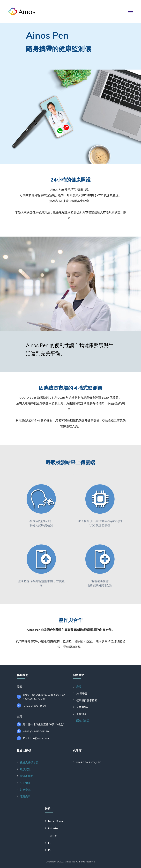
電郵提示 (25, 796)
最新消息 (82, 714)
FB (50, 843)
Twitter (52, 836)
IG (49, 850)
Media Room (55, 821)
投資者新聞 (27, 776)
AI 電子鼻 (82, 693)
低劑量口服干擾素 (87, 700)
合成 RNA (82, 707)
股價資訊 (25, 769)
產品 (79, 687)
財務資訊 (25, 790)
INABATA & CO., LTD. (89, 762)
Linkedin (53, 828)
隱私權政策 (83, 721)
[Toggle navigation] (131, 11)
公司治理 (25, 783)
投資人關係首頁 (29, 762)
